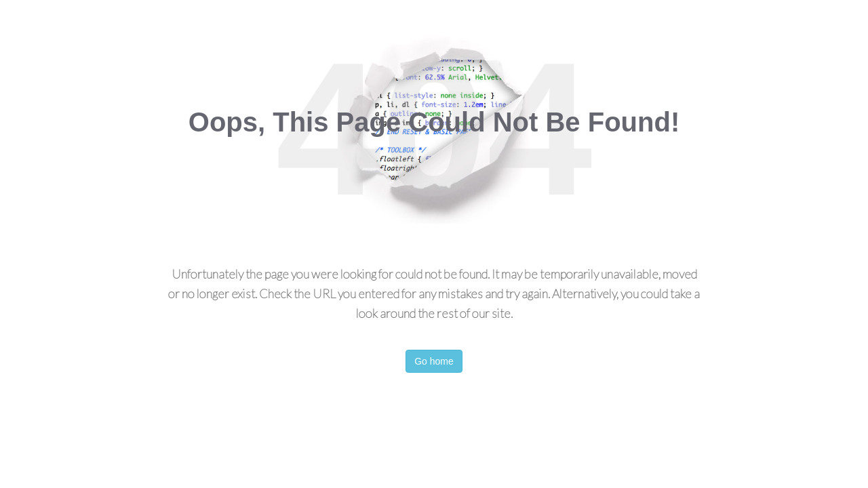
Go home (434, 361)
